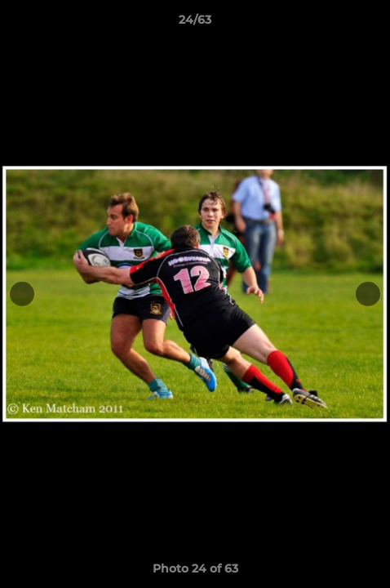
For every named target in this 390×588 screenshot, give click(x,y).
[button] (370, 24)
